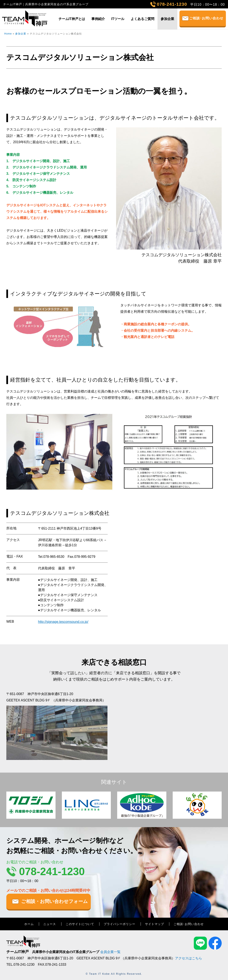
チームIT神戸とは (72, 19)
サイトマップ (155, 924)
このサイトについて (80, 924)
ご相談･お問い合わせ (206, 18)
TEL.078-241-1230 (20, 965)
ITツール (118, 19)
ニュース (50, 924)
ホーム (29, 924)
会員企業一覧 (110, 952)
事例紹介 (98, 19)
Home (8, 34)
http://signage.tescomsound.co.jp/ (63, 622)
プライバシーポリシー (119, 924)
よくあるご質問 (142, 19)
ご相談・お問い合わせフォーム (54, 901)
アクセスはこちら (189, 958)
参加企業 (167, 19)
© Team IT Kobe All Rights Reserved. (114, 974)
